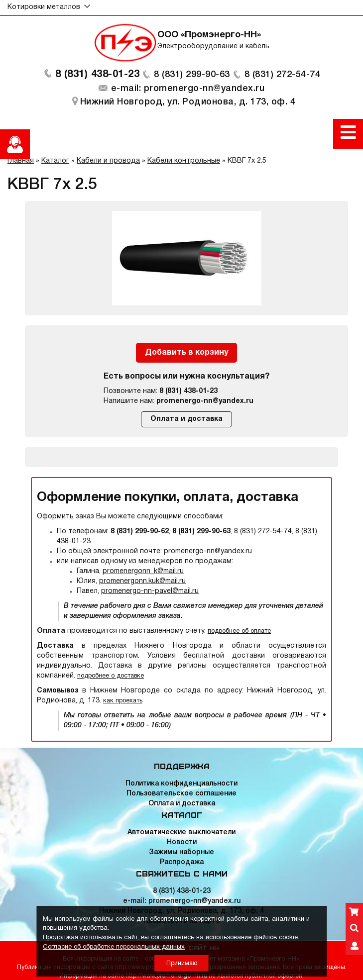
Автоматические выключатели (181, 833)
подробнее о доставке (111, 676)
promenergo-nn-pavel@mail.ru (150, 591)
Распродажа (182, 862)
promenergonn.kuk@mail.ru (142, 581)
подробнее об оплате (239, 631)
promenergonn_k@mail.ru (143, 571)
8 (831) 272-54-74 (283, 75)
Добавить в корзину (186, 353)
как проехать (123, 701)
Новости (182, 842)
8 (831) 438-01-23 (98, 75)
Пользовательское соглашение (181, 794)
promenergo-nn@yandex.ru (205, 401)
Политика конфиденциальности (181, 784)
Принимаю (182, 963)
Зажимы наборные (181, 852)
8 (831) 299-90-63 (192, 75)
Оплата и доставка (186, 419)
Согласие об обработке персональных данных (114, 947)
